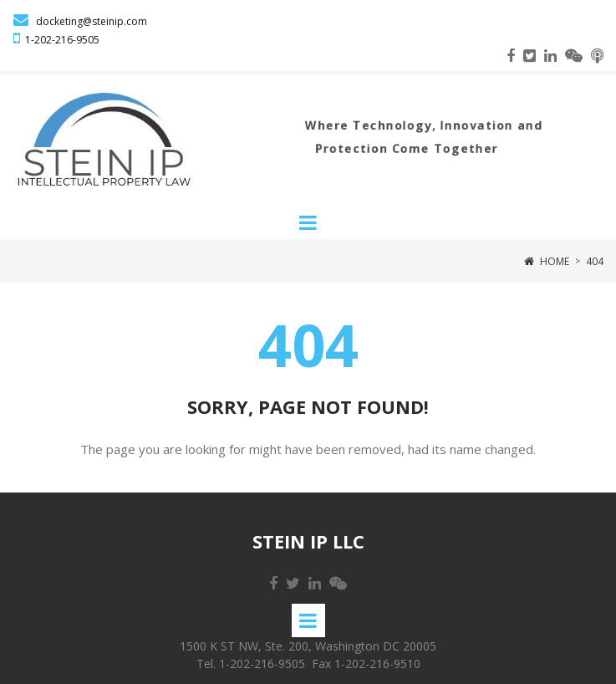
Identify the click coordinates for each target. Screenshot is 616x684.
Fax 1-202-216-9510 (366, 664)
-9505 (86, 40)
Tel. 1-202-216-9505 (251, 664)
